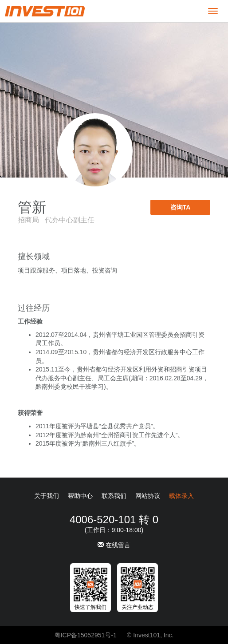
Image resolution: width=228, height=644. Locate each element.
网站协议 (148, 496)
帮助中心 (80, 496)
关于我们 (47, 496)
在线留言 (114, 545)
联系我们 (114, 496)
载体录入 (181, 496)
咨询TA (181, 207)
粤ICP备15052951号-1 (86, 635)
